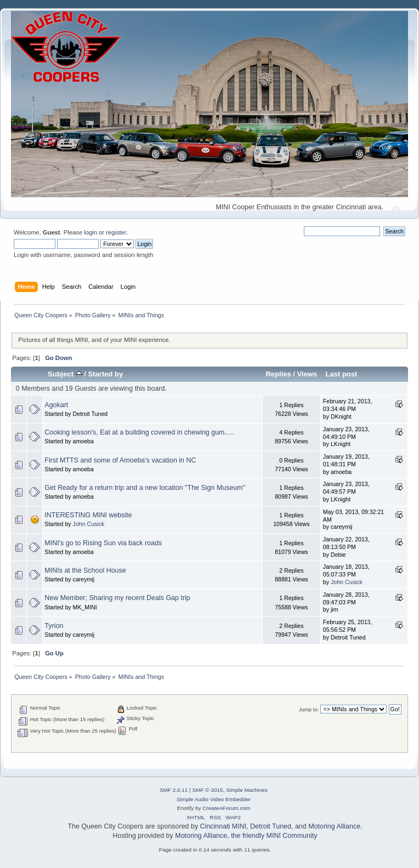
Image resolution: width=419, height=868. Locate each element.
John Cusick (89, 524)
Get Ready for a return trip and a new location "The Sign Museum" (145, 488)
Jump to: (309, 709)
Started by (106, 374)
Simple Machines (247, 790)
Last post (341, 374)
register (116, 232)
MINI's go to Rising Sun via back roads (103, 543)
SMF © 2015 (208, 790)
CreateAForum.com (226, 808)
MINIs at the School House (85, 570)
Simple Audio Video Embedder (214, 799)
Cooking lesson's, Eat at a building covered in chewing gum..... (139, 432)
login (90, 232)
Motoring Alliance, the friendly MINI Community (246, 836)
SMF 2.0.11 (174, 790)
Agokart (56, 405)
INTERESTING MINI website (88, 515)
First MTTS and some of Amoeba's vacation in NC (120, 460)
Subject (65, 374)
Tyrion (54, 626)
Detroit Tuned (271, 826)
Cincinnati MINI (223, 826)
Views (307, 374)
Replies (278, 374)
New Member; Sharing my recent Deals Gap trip (117, 598)
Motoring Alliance (334, 826)
